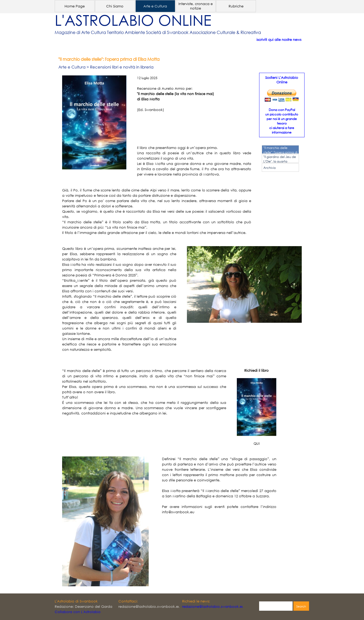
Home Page (75, 6)
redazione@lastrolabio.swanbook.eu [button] (213, 607)
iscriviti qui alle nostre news (279, 40)
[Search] (276, 606)
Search (301, 606)
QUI (257, 444)
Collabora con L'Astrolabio (78, 612)
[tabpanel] (174, 32)
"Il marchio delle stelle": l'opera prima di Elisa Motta (280, 152)
